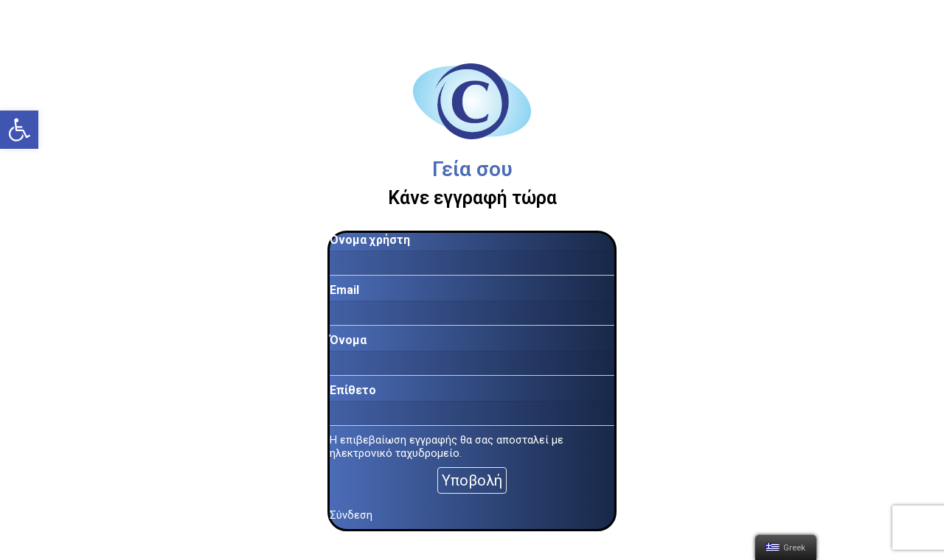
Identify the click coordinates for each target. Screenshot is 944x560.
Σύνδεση (351, 515)
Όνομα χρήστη (370, 240)
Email (344, 290)
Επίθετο (353, 390)
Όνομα (348, 340)
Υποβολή (472, 480)
